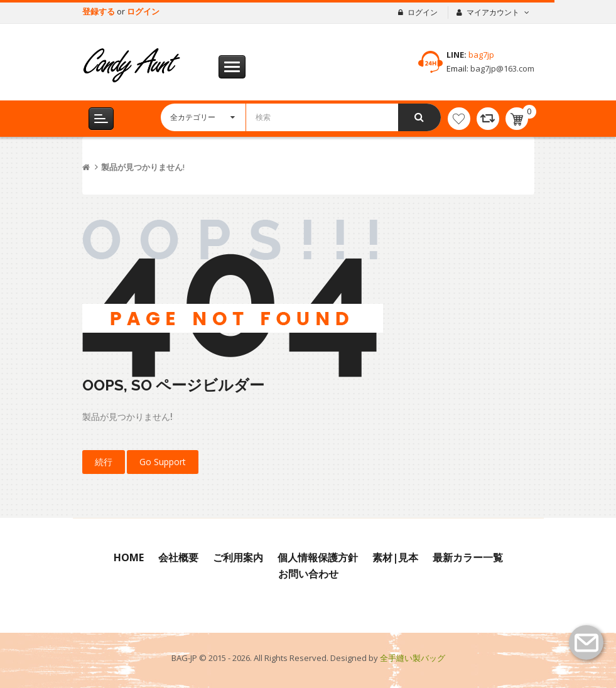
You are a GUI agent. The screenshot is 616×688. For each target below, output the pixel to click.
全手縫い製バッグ (413, 658)
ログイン (143, 11)
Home (129, 557)
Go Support (163, 462)
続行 (104, 462)
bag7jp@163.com (501, 68)
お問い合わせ (308, 574)
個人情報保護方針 (318, 557)
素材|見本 (395, 557)
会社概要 (178, 557)
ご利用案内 (238, 557)
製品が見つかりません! (143, 167)
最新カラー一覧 (468, 557)
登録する (100, 11)
